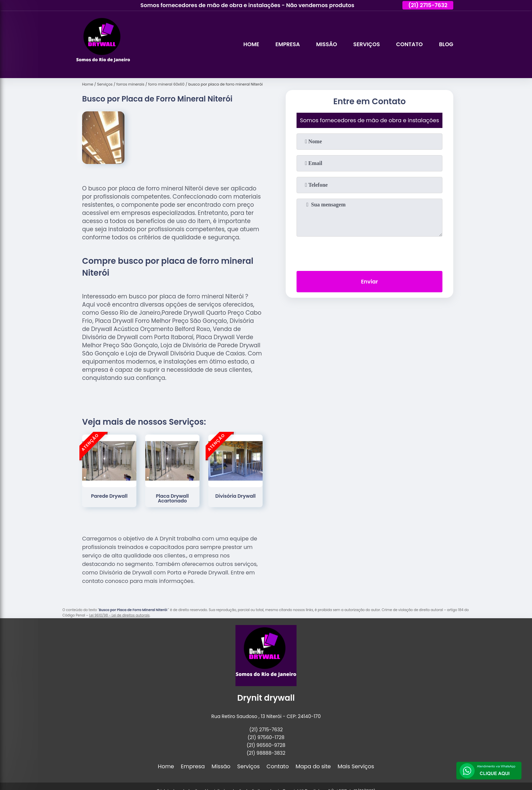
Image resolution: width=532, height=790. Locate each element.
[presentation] (369, 252)
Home (250, 44)
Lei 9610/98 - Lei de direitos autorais (119, 615)
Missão (326, 44)
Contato (409, 44)
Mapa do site (313, 766)
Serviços (366, 44)
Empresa (287, 44)
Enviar (369, 282)
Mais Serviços (356, 766)
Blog (446, 44)
